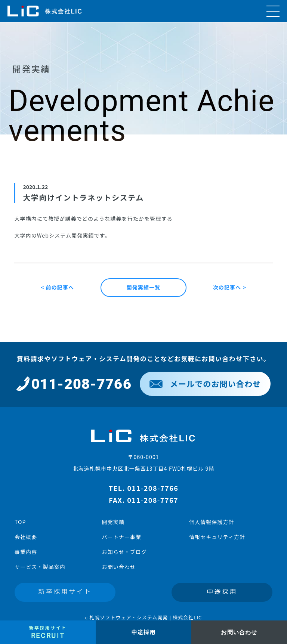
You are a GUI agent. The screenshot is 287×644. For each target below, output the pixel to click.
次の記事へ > (230, 287)
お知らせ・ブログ (124, 552)
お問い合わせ (119, 567)
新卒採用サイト (65, 591)
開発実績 (113, 522)
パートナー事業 (121, 537)
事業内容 (26, 552)
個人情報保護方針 (212, 522)
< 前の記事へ (57, 287)
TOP (20, 522)
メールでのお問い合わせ (205, 384)
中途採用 (222, 591)
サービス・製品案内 (40, 567)
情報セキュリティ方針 (217, 537)
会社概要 (26, 537)
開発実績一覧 (144, 287)
